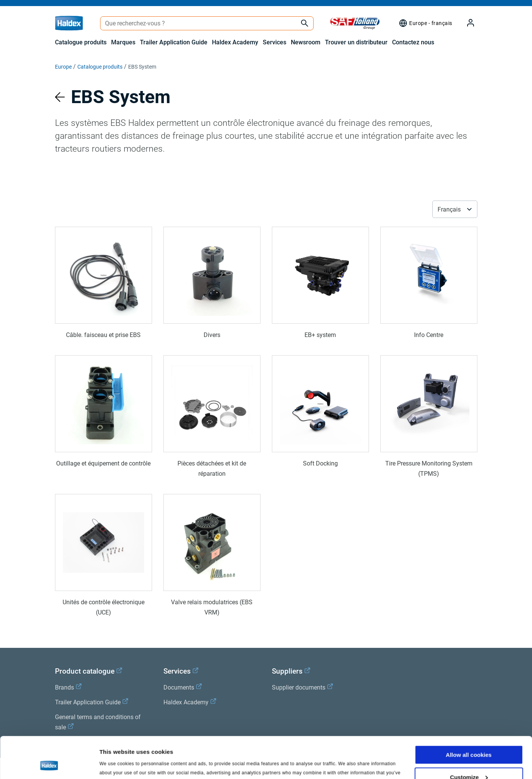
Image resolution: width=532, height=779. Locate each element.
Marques (123, 42)
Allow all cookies (469, 716)
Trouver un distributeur (356, 42)
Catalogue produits (81, 42)
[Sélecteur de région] (425, 23)
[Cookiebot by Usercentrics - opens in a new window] (49, 764)
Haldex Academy (235, 42)
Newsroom (306, 42)
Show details (117, 764)
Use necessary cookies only (469, 760)
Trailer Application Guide (174, 42)
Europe (63, 67)
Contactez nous (413, 42)
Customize (469, 738)
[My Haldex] (466, 23)
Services (275, 42)
